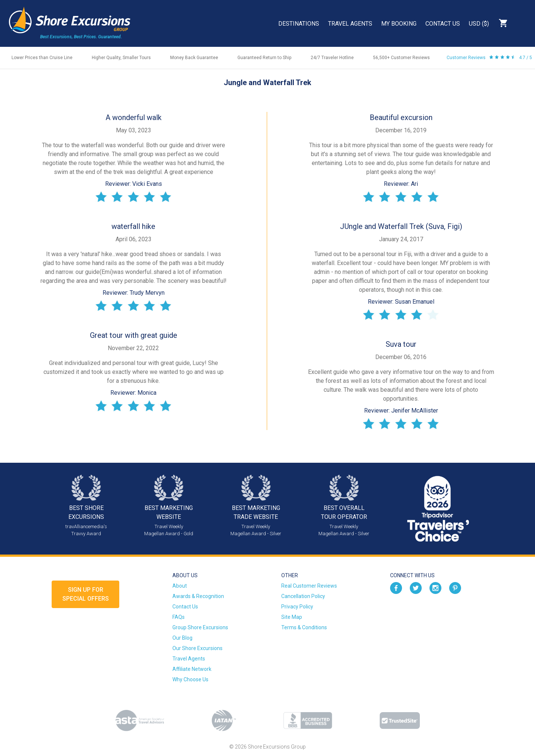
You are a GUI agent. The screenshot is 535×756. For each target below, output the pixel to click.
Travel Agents (350, 24)
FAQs (179, 617)
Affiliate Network (192, 669)
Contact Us (443, 24)
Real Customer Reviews (309, 586)
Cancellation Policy (303, 596)
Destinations (299, 24)
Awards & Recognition (198, 596)
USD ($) (479, 24)
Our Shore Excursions (197, 648)
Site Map (292, 617)
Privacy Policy (297, 607)
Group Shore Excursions (200, 627)
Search (522, 23)
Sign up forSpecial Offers (86, 594)
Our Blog (182, 638)
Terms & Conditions (304, 627)
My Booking (399, 24)
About (180, 586)
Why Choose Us (190, 679)
